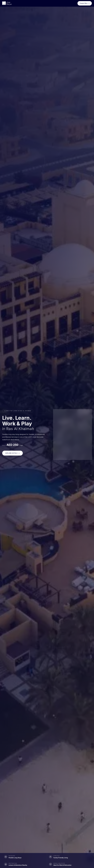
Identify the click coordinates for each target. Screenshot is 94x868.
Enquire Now (85, 3)
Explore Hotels (12, 453)
